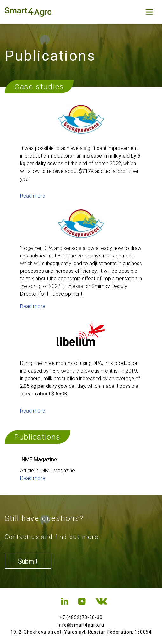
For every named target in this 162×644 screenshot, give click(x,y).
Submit (28, 561)
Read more (33, 196)
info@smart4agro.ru (81, 625)
